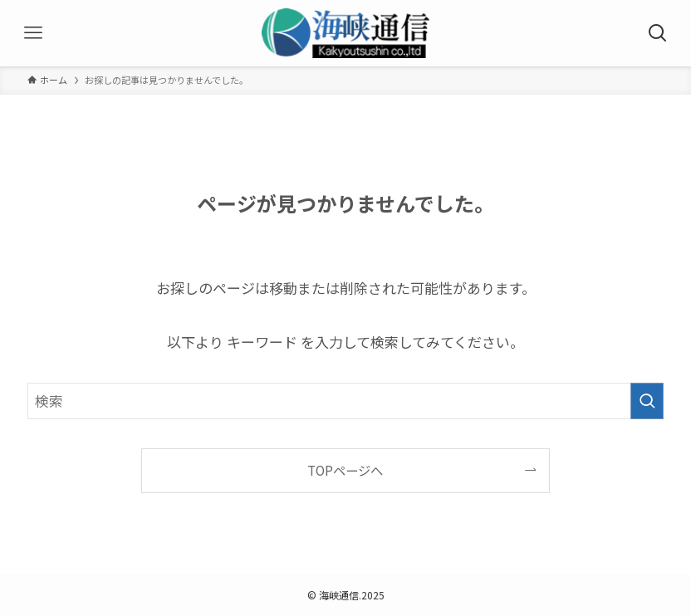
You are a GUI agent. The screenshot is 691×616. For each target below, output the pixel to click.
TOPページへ (345, 470)
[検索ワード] (345, 401)
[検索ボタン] (658, 33)
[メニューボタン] (33, 33)
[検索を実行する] (647, 401)
